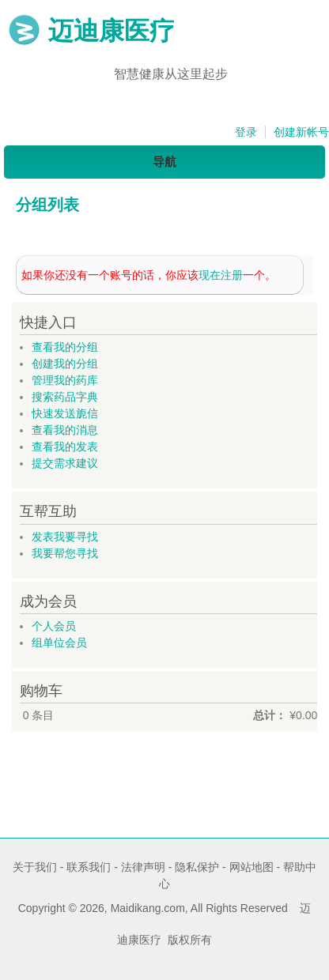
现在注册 (221, 275)
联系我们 (89, 867)
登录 (246, 132)
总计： (270, 715)
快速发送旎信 (65, 413)
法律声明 (143, 867)
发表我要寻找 (65, 537)
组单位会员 (59, 643)
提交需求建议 (65, 463)
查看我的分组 (65, 347)
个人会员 (54, 626)
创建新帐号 (301, 132)
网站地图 (251, 867)
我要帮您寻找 (65, 553)
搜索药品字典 (65, 397)
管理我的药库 (65, 380)
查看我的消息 (65, 430)
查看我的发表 (65, 447)
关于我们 (35, 867)
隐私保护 (197, 867)
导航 (164, 162)
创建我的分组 (65, 364)
